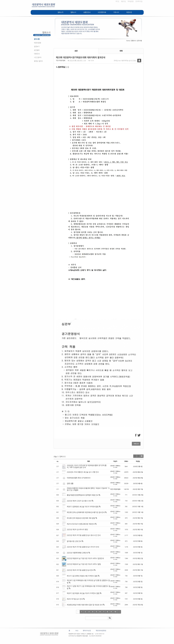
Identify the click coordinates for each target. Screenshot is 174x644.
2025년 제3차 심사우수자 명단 (77, 529)
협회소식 (73, 12)
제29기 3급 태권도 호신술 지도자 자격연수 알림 (83, 593)
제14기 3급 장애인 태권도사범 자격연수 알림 (82, 576)
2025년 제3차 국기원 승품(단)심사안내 (80, 570)
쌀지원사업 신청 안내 (74, 541)
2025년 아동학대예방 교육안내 (77, 553)
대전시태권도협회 (61, 60)
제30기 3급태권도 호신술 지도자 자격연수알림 (83, 507)
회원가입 (123, 1)
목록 (121, 51)
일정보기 (37, 46)
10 (115, 612)
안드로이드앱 (139, 1)
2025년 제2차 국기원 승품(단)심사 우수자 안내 (83, 547)
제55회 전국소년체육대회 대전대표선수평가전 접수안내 (86, 512)
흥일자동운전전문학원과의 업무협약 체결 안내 (83, 495)
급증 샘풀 (70, 483)
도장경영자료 (102, 12)
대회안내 (37, 54)
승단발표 (37, 50)
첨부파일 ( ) (62, 67)
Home (128, 41)
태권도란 (129, 12)
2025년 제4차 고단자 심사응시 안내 (79, 501)
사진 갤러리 (38, 57)
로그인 (117, 1)
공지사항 (37, 39)
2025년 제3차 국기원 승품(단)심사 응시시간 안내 (84, 535)
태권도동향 (37, 43)
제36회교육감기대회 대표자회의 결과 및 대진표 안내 (85, 605)
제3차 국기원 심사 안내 (75, 599)
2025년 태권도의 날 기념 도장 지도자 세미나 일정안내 (85, 558)
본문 (76, 51)
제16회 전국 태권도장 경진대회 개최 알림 (81, 518)
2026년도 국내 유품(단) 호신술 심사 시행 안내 (83, 472)
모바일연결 (131, 1)
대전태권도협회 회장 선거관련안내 (79, 478)
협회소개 (60, 12)
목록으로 (136, 444)
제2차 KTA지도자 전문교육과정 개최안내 (81, 524)
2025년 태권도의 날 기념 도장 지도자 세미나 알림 (84, 564)
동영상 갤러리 (38, 61)
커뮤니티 (116, 12)
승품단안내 (87, 12)
